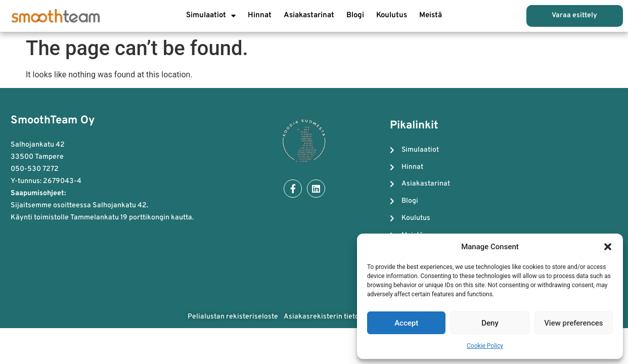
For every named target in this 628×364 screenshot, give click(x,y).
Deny (490, 323)
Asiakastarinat (309, 15)
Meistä (431, 15)
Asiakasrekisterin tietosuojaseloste (343, 317)
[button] (608, 247)
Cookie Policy (485, 346)
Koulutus (392, 15)
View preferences (573, 323)
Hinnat (260, 15)
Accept (406, 323)
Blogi (355, 15)
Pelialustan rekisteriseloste (233, 317)
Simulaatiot (211, 16)
